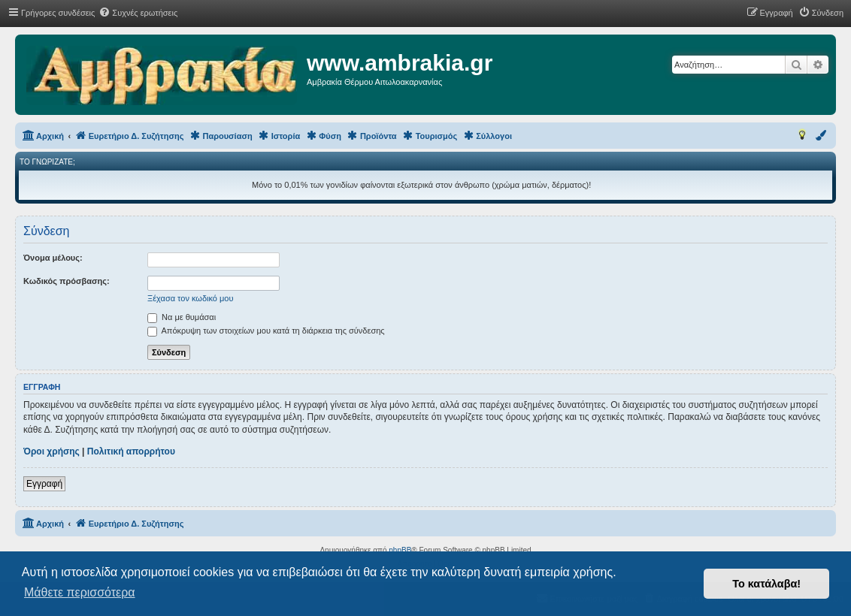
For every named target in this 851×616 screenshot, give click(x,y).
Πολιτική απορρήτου (131, 451)
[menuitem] (138, 13)
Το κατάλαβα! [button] (766, 584)
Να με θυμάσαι (182, 317)
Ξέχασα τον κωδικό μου (191, 298)
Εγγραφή (44, 484)
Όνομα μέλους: (53, 258)
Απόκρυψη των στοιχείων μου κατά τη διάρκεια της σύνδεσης (266, 331)
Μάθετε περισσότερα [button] (80, 592)
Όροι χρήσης (51, 451)
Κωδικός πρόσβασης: (67, 281)
